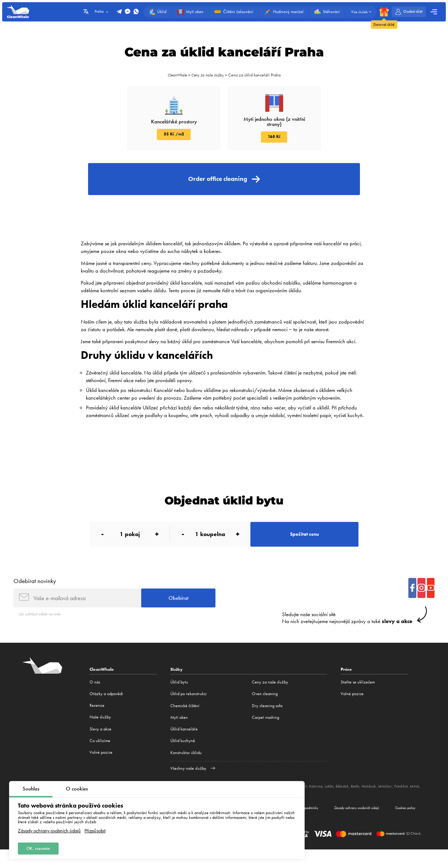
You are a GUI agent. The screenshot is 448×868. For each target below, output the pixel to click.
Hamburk (380, 803)
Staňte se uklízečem (358, 699)
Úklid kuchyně (183, 757)
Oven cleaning (265, 710)
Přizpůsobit (95, 830)
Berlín (365, 803)
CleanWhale (175, 75)
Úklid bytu (179, 699)
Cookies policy (403, 825)
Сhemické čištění (185, 722)
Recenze (97, 722)
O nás (95, 699)
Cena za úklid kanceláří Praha (258, 75)
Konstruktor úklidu (186, 769)
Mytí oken (179, 734)
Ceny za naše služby (209, 75)
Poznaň (306, 803)
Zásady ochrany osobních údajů (49, 830)
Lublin (337, 803)
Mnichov (398, 803)
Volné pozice (101, 769)
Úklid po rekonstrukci (189, 710)
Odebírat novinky (35, 595)
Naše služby (100, 734)
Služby (177, 686)
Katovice (322, 803)
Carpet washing (265, 734)
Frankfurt (415, 803)
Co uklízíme (100, 757)
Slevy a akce (100, 746)
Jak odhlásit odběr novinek (42, 631)
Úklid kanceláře (184, 746)
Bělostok (351, 803)
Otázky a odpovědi (106, 710)
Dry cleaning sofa (267, 722)
